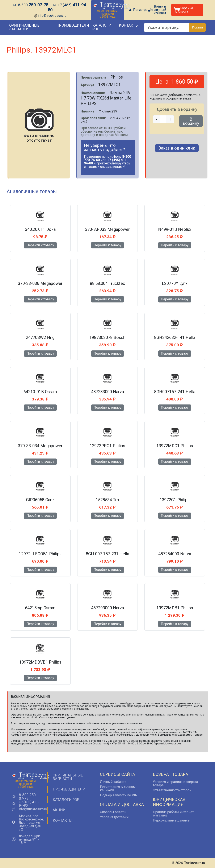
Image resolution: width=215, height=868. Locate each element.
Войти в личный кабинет (160, 10)
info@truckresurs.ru (52, 16)
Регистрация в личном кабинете (118, 789)
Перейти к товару (40, 245)
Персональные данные (171, 820)
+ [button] (170, 119)
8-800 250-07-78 (28, 797)
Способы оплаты (113, 812)
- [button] (156, 119)
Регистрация (143, 10)
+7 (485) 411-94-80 (29, 804)
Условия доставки (114, 817)
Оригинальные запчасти (24, 27)
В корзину (191, 121)
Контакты (129, 25)
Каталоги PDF (102, 27)
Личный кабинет (113, 782)
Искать (197, 27)
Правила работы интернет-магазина (174, 814)
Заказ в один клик (177, 148)
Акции (59, 810)
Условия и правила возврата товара (175, 783)
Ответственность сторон (172, 790)
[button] (187, 10)
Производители (73, 25)
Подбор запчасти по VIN (119, 795)
